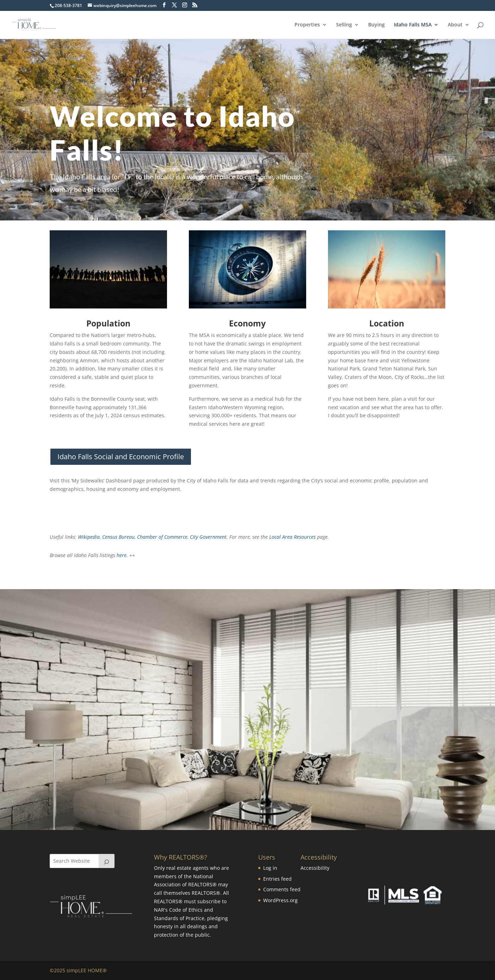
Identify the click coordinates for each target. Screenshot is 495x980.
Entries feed (277, 879)
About (455, 25)
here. (122, 555)
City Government (208, 537)
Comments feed (282, 889)
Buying (376, 25)
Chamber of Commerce (162, 537)
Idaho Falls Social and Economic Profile (121, 457)
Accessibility (315, 868)
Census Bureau (118, 537)
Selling (344, 25)
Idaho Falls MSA (413, 25)
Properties (307, 25)
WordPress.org (280, 900)
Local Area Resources (293, 537)
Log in (270, 868)
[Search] (107, 861)
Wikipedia (89, 537)
